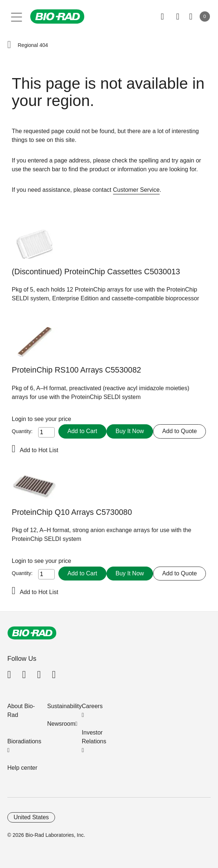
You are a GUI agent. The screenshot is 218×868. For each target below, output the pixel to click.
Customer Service (136, 190)
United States (31, 817)
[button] (9, 45)
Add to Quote (179, 431)
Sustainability (65, 706)
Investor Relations (94, 737)
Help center (22, 768)
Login (20, 419)
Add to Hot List (39, 450)
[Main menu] (17, 17)
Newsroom (61, 724)
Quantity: (22, 431)
